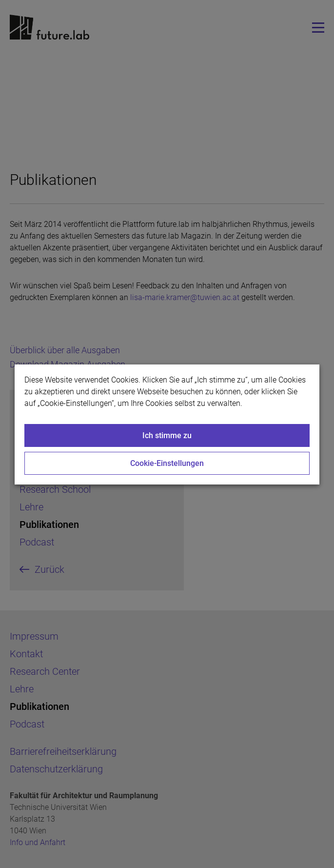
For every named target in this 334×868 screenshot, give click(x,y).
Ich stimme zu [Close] (167, 435)
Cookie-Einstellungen (167, 463)
